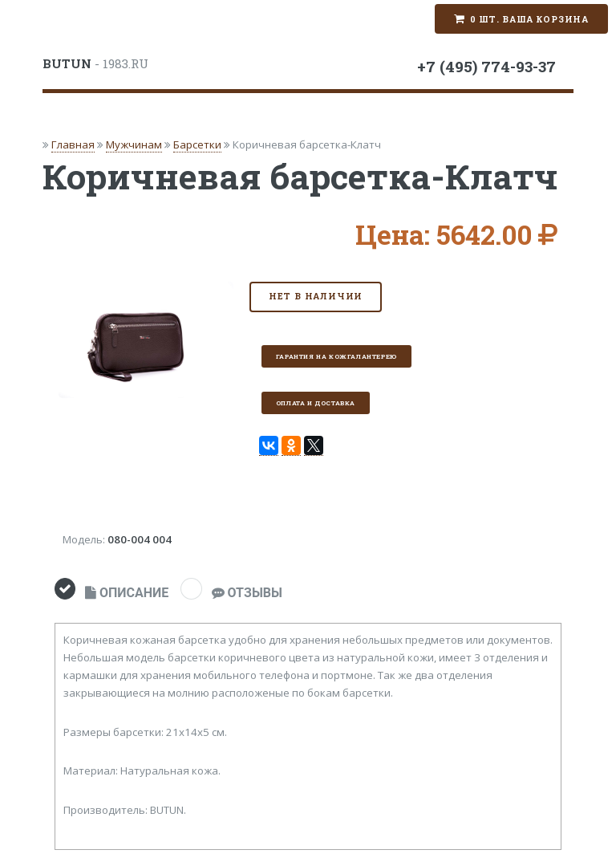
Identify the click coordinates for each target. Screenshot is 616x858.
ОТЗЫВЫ (247, 593)
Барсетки (197, 144)
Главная (73, 144)
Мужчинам (134, 144)
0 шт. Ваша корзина (529, 19)
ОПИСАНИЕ (127, 593)
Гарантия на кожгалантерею (336, 356)
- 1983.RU (95, 63)
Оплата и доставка (316, 403)
